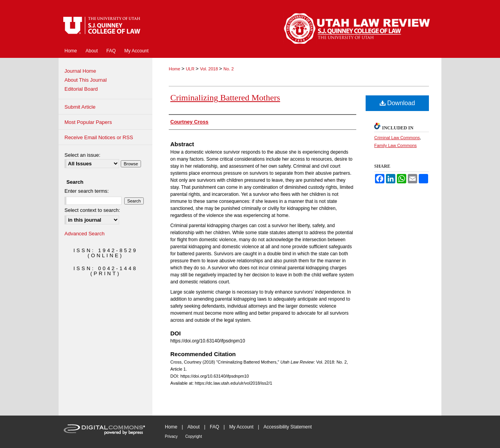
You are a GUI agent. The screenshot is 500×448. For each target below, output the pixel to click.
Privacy (171, 436)
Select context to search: (92, 210)
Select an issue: (82, 155)
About (194, 427)
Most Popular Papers (88, 122)
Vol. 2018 (210, 69)
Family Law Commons (396, 145)
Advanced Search (85, 234)
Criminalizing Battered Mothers (225, 98)
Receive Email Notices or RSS (99, 137)
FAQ (214, 427)
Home (175, 69)
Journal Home (80, 71)
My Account (241, 427)
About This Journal (86, 80)
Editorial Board (81, 89)
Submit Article (80, 107)
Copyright (194, 436)
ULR (191, 69)
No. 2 (229, 69)
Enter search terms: (87, 191)
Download (397, 103)
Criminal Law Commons (397, 138)
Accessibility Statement (288, 427)
